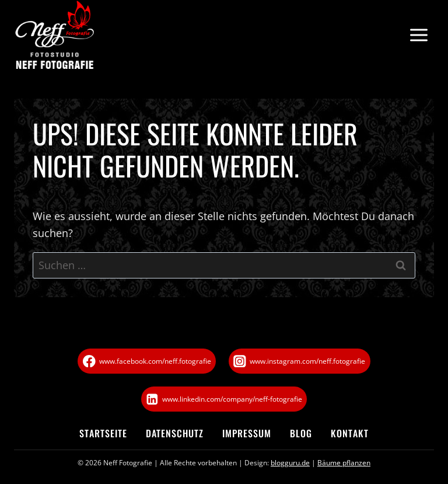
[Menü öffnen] (419, 35)
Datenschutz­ (175, 433)
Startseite (103, 433)
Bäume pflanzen (344, 463)
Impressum (247, 433)
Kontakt (350, 433)
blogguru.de (290, 463)
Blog (301, 433)
